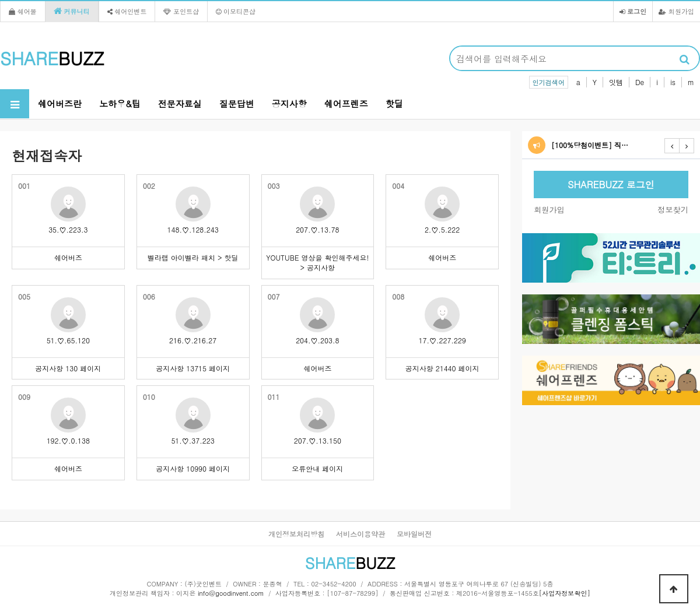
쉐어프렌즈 (346, 103)
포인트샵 (181, 11)
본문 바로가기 (0, 0)
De (640, 82)
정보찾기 (673, 210)
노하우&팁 (120, 103)
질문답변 (237, 103)
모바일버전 (414, 534)
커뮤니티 (72, 11)
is (673, 82)
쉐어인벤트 (127, 11)
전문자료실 (180, 103)
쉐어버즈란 (60, 103)
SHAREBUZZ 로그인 (611, 184)
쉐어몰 (23, 11)
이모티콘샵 (236, 11)
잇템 (616, 82)
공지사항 (289, 103)
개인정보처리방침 (296, 534)
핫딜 (394, 103)
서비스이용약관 (360, 534)
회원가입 (676, 11)
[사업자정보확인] (565, 593)
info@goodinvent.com (231, 593)
